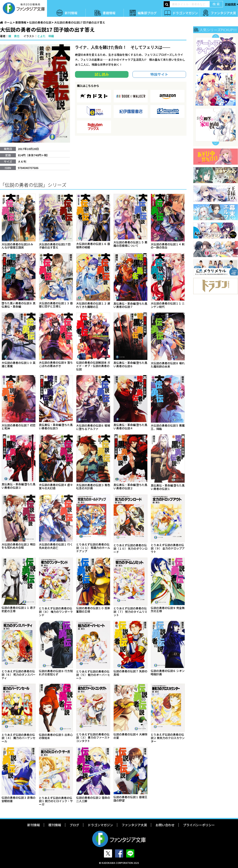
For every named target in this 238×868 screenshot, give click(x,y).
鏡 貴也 (14, 36)
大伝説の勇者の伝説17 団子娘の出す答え (80, 22)
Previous (216, 36)
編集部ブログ (147, 13)
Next (216, 144)
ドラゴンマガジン (185, 13)
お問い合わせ (165, 825)
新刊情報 (71, 13)
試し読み (102, 74)
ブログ (74, 825)
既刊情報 (55, 825)
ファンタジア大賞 (223, 13)
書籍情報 (109, 13)
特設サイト (159, 74)
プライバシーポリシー (199, 825)
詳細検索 (230, 4)
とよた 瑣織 (46, 36)
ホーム (8, 22)
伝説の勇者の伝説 (40, 22)
